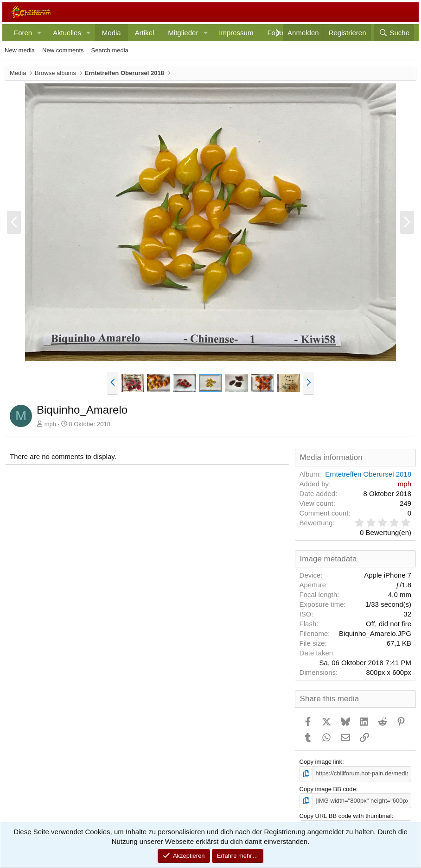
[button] (39, 33)
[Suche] (394, 33)
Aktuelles (67, 33)
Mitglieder (183, 33)
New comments (63, 50)
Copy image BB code (328, 789)
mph (50, 424)
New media (20, 50)
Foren (23, 33)
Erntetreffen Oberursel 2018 (368, 474)
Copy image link (321, 762)
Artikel (145, 33)
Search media (110, 50)
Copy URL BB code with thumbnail (346, 816)
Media (112, 33)
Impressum (236, 33)
